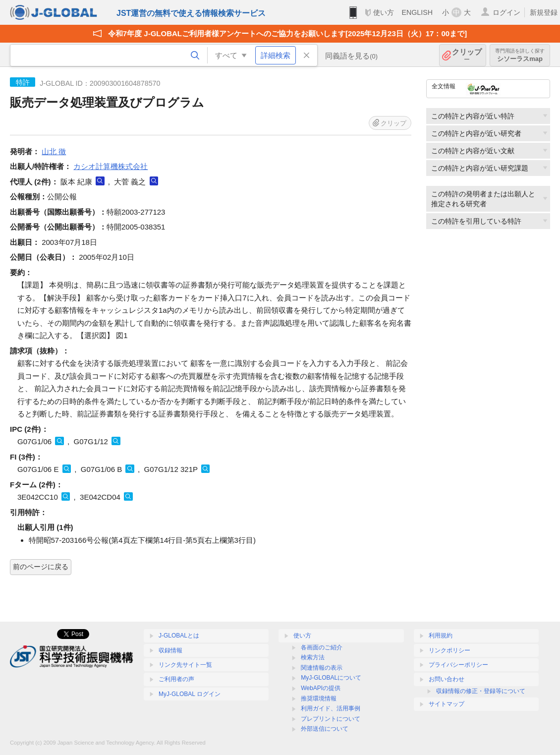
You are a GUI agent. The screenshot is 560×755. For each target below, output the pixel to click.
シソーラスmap (520, 55)
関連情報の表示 (322, 668)
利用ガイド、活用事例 (331, 708)
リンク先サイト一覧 (185, 665)
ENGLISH (417, 12)
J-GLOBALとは (179, 636)
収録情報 (170, 650)
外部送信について (325, 729)
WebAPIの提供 (321, 688)
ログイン (506, 12)
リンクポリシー (449, 650)
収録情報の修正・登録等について (481, 691)
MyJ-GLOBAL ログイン (190, 694)
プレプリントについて (331, 719)
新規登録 (544, 12)
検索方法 (313, 657)
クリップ (467, 55)
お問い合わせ (447, 679)
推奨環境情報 (319, 698)
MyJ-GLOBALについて (331, 678)
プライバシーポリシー (458, 665)
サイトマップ (447, 704)
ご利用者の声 (176, 679)
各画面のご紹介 (322, 647)
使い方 (384, 12)
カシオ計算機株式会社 (111, 166)
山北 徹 (54, 151)
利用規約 (441, 636)
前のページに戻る (41, 567)
